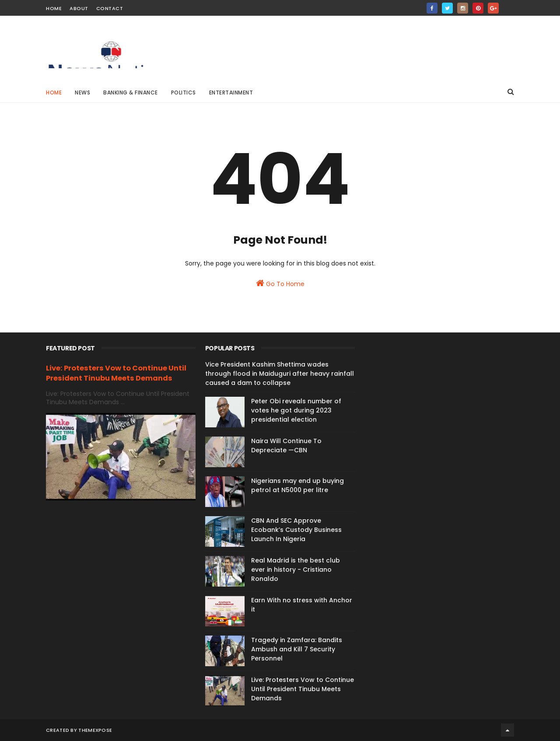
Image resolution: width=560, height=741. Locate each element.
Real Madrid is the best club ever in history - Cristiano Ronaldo (296, 570)
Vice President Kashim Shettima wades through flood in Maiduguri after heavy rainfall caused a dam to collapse (280, 374)
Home (54, 8)
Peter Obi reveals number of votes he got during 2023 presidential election (296, 410)
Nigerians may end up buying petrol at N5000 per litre (297, 485)
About (79, 8)
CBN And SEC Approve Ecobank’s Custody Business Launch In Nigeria (296, 530)
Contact (110, 8)
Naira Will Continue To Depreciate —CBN (286, 446)
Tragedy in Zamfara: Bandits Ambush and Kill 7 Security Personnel (297, 649)
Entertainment (231, 93)
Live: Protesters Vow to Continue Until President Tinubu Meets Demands (116, 373)
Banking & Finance (131, 93)
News (82, 93)
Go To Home (280, 283)
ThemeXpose (95, 730)
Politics (184, 93)
